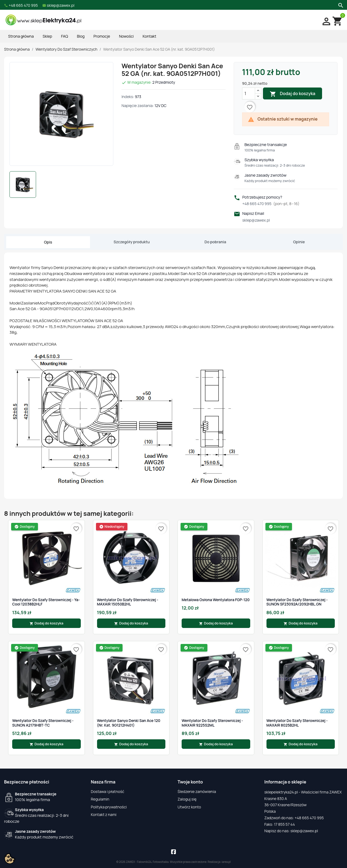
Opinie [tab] (299, 242)
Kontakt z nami (104, 814)
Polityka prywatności (109, 807)
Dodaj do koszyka (293, 94)
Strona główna (21, 36)
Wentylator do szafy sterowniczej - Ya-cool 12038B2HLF (46, 602)
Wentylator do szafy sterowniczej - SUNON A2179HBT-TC (43, 723)
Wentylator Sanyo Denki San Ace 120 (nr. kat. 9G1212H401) (129, 723)
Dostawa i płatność (107, 791)
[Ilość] (249, 93)
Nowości (126, 36)
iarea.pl (226, 862)
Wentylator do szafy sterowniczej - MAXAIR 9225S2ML (212, 723)
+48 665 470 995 (271, 204)
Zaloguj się (187, 799)
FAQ (65, 36)
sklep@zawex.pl (256, 220)
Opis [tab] (48, 242)
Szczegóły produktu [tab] (132, 242)
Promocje (102, 36)
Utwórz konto (189, 807)
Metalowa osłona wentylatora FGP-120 (216, 600)
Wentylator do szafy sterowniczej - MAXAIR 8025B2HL (297, 723)
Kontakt (149, 36)
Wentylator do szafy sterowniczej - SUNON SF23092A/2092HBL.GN (297, 602)
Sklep (47, 36)
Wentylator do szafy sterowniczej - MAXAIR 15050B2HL (128, 602)
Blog (81, 36)
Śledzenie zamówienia (197, 791)
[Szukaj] (340, 5)
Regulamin (100, 799)
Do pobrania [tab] (215, 242)
